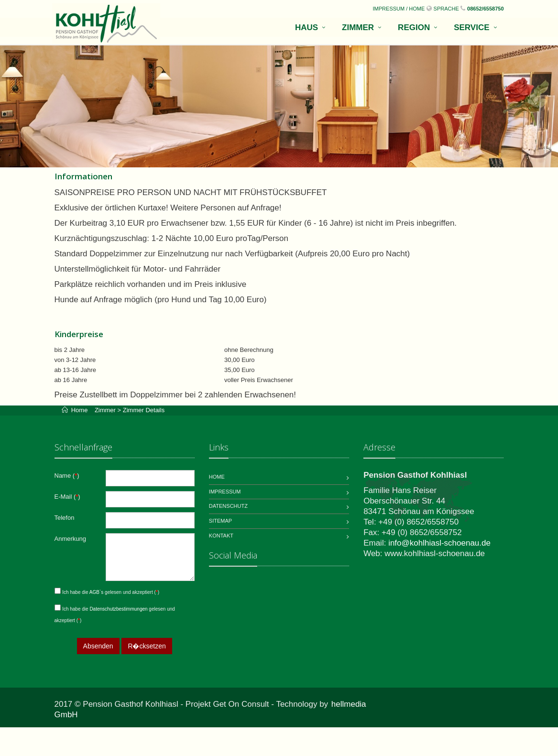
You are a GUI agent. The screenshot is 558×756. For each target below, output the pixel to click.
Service (471, 27)
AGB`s (97, 592)
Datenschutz (228, 506)
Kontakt (221, 536)
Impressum (225, 492)
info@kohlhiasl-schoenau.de (439, 543)
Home (82, 410)
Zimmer (358, 27)
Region (414, 27)
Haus (306, 27)
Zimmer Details (144, 410)
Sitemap (220, 521)
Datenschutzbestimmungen (119, 609)
